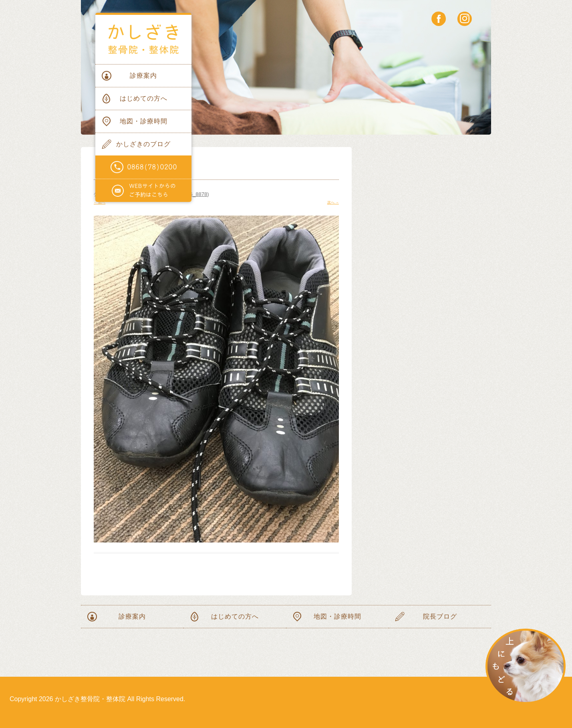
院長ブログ (440, 616)
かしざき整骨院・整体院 (143, 39)
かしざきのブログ (143, 144)
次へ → (333, 202)
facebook (439, 19)
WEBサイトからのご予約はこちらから (143, 191)
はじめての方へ (144, 98)
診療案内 (143, 76)
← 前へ (100, 202)
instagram (464, 19)
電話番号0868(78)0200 (143, 167)
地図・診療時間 (144, 121)
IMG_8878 (195, 194)
